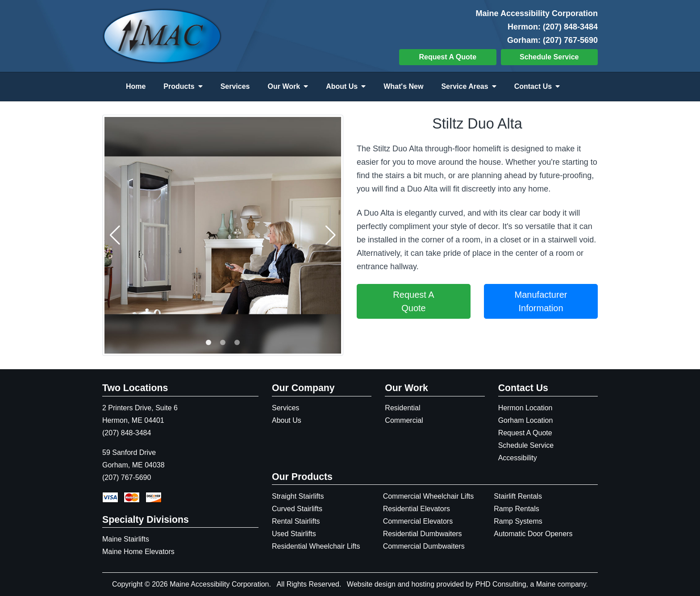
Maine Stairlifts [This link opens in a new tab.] (126, 539)
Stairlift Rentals (518, 496)
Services (235, 86)
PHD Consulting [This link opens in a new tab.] (501, 584)
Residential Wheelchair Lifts (316, 546)
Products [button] (183, 86)
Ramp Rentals (516, 509)
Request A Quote (448, 57)
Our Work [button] (288, 86)
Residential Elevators (417, 509)
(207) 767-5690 (570, 40)
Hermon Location (525, 408)
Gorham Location (526, 420)
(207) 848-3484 (570, 27)
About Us (287, 420)
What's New (403, 86)
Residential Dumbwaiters (423, 534)
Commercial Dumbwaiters (424, 546)
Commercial (404, 420)
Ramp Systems (518, 521)
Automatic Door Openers (533, 534)
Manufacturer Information (541, 301)
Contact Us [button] (537, 86)
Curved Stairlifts (297, 509)
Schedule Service (549, 57)
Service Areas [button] (469, 86)
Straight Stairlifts (298, 496)
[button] (208, 342)
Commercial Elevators (418, 521)
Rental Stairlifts (296, 521)
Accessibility (518, 458)
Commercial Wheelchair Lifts (429, 496)
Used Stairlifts (294, 534)
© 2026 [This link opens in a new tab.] (156, 584)
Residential (402, 408)
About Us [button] (346, 86)
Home (136, 86)
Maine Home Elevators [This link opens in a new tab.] (138, 552)
